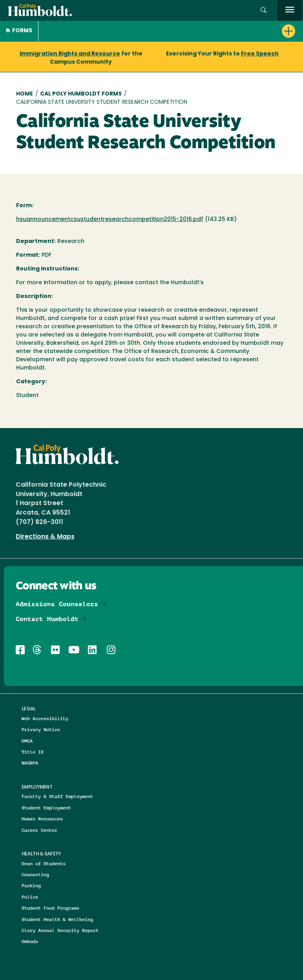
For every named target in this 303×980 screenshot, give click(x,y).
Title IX (33, 752)
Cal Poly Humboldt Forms (81, 94)
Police (30, 897)
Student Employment (46, 808)
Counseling (35, 874)
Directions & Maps (45, 537)
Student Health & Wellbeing (57, 919)
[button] (264, 10)
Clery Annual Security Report (60, 930)
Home (25, 94)
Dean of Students (44, 863)
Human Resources (42, 819)
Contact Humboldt (47, 619)
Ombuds (30, 941)
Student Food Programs (50, 908)
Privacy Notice (41, 729)
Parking (31, 885)
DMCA (27, 741)
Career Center (39, 830)
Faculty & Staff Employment (57, 796)
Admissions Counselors (57, 604)
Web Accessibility (45, 718)
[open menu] (290, 10)
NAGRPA (30, 763)
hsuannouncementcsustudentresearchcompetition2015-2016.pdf (110, 220)
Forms (19, 31)
